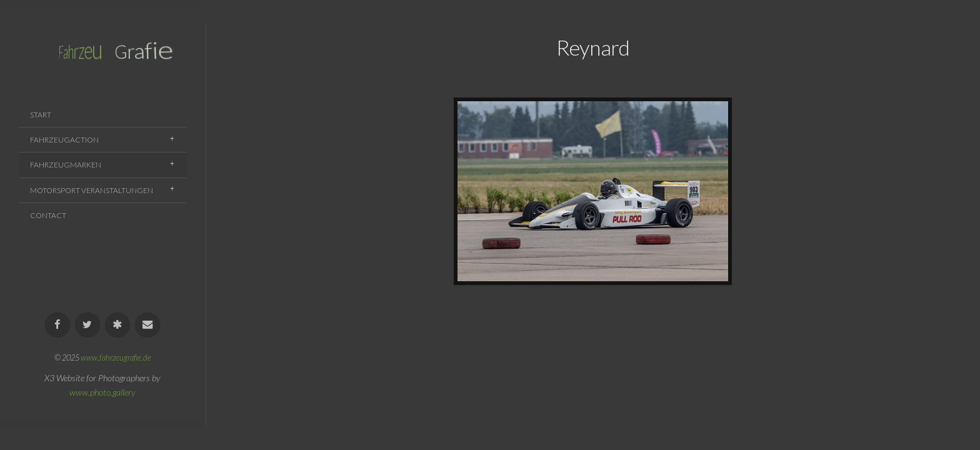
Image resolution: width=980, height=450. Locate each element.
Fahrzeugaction (64, 140)
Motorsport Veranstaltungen (92, 190)
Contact (48, 215)
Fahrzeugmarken (66, 165)
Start (41, 115)
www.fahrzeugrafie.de (116, 357)
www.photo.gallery (102, 392)
